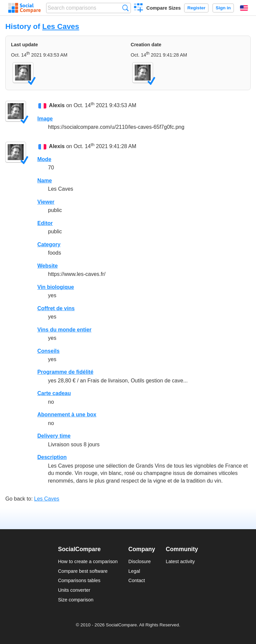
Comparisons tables (79, 580)
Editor (45, 223)
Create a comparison (138, 9)
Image (45, 119)
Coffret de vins (56, 308)
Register (196, 8)
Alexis (57, 106)
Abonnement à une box (67, 415)
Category (49, 244)
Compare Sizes (163, 8)
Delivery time (54, 436)
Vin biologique (56, 287)
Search (125, 8)
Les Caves (61, 26)
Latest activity (180, 561)
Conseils (48, 351)
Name (45, 181)
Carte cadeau (54, 393)
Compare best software (83, 571)
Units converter (74, 590)
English (244, 8)
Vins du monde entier (64, 330)
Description (52, 457)
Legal (134, 571)
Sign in (223, 8)
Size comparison (76, 600)
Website (47, 266)
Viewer (46, 202)
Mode (44, 159)
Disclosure (139, 561)
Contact (137, 580)
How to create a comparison (88, 561)
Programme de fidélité (65, 372)
